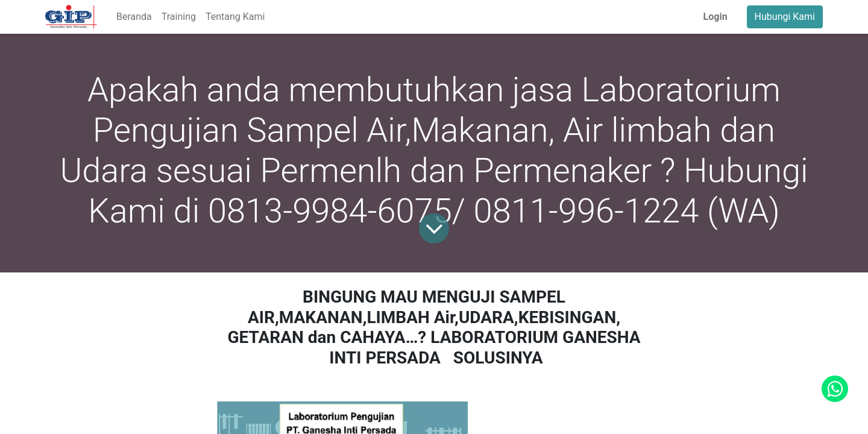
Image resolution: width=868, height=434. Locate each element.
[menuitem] (134, 17)
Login (715, 17)
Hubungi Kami (785, 17)
